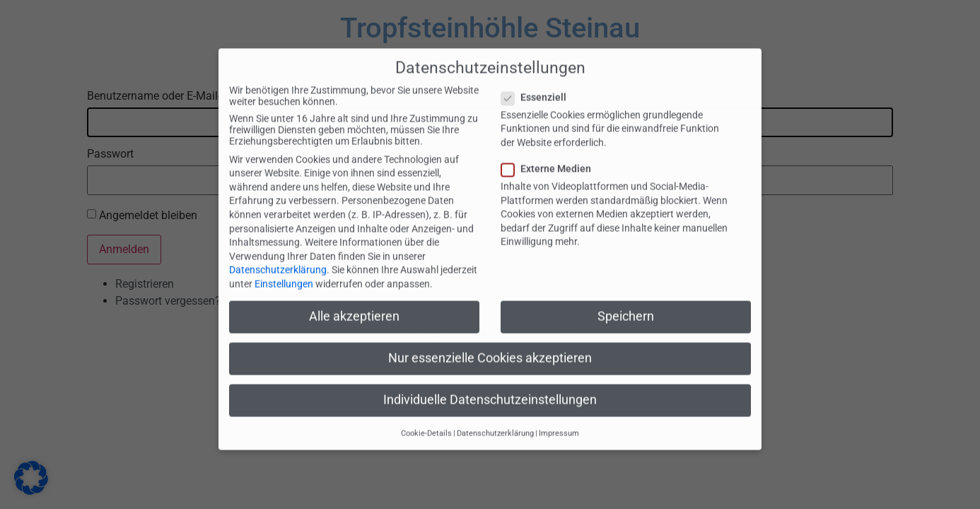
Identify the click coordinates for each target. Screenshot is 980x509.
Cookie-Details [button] (426, 417)
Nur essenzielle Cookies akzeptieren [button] (490, 343)
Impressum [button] (559, 417)
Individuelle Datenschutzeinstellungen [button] (490, 385)
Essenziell (538, 81)
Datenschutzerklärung (278, 255)
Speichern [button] (626, 300)
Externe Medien (550, 153)
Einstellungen (284, 268)
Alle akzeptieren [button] (354, 300)
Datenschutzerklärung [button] (495, 417)
